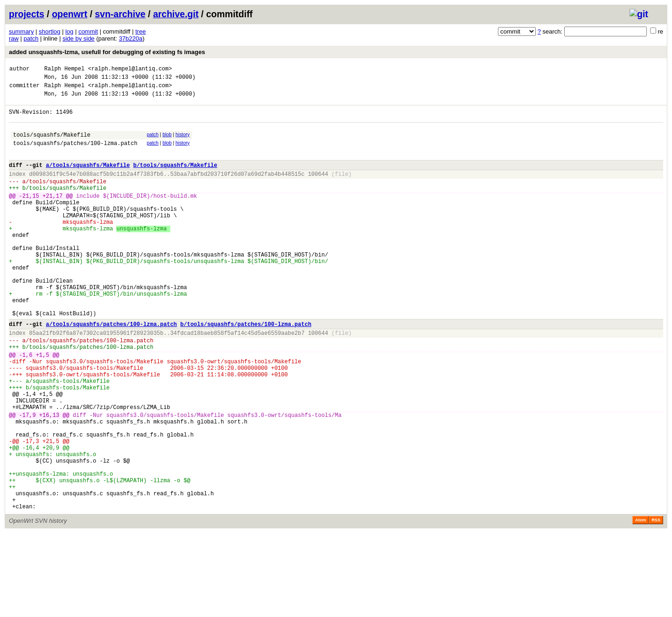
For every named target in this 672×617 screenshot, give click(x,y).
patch (31, 38)
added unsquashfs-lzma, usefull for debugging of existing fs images (107, 52)
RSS (656, 604)
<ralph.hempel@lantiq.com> (130, 70)
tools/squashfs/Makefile (52, 144)
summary (21, 31)
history (182, 143)
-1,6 (26, 406)
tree (140, 31)
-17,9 (28, 479)
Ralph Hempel (64, 70)
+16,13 (49, 479)
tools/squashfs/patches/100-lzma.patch (75, 154)
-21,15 (29, 215)
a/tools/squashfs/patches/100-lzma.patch (111, 370)
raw (14, 38)
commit (88, 31)
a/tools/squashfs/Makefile (88, 179)
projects (27, 14)
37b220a (131, 38)
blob (167, 143)
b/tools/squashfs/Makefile (175, 179)
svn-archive (120, 14)
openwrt (70, 14)
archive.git (176, 14)
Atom (640, 604)
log (69, 31)
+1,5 (43, 406)
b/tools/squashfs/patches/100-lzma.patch (246, 370)
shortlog (49, 31)
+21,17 (52, 215)
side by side (79, 38)
